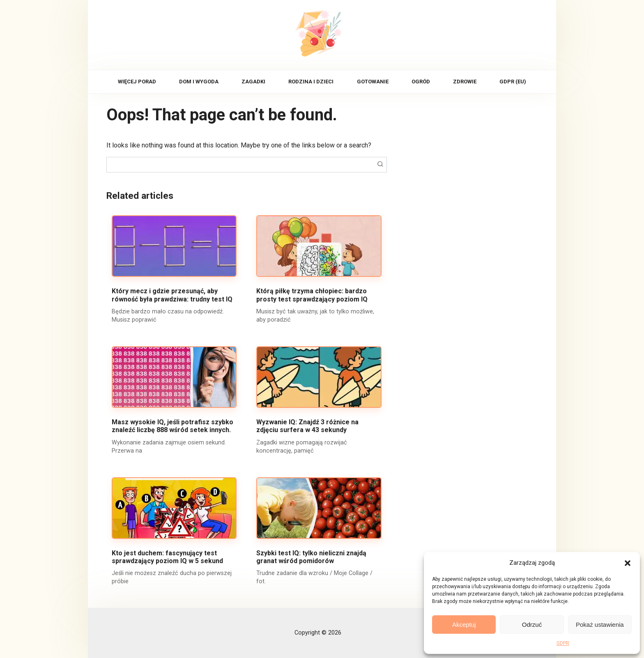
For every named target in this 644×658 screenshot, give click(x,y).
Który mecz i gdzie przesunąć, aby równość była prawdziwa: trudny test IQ (172, 295)
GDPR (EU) (513, 82)
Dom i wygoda (199, 82)
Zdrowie (465, 82)
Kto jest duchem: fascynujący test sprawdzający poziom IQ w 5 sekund (167, 557)
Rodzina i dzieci (311, 82)
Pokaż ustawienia (600, 625)
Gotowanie (373, 82)
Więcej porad (137, 82)
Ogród (421, 82)
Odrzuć (532, 625)
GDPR (563, 643)
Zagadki (253, 82)
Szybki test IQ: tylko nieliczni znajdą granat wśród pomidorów (311, 557)
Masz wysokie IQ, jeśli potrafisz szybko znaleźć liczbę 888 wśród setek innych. (172, 426)
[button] (628, 563)
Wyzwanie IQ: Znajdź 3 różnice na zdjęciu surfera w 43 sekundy (307, 426)
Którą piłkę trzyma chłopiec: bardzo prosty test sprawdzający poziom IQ (312, 295)
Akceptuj (464, 625)
